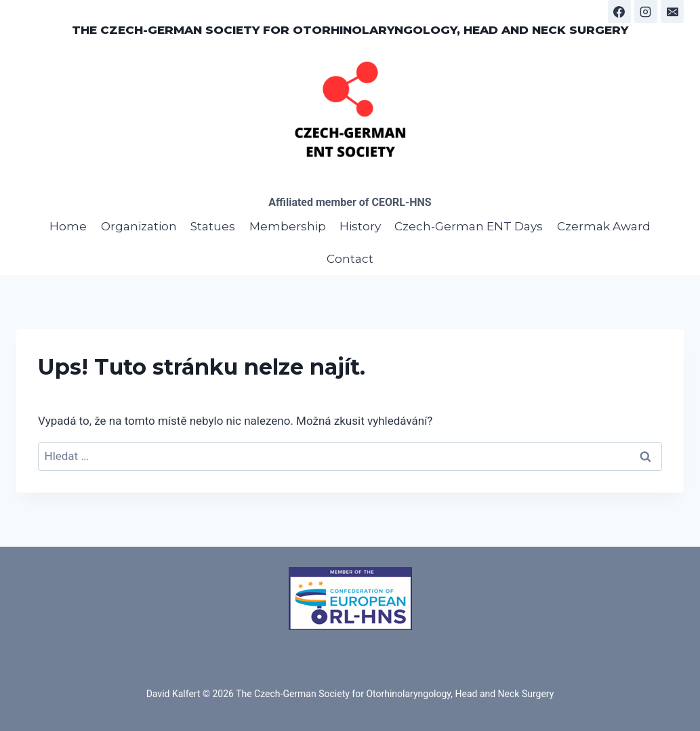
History (360, 226)
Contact (350, 259)
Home (68, 226)
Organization (139, 226)
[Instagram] (646, 12)
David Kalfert (173, 694)
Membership (288, 226)
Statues (213, 226)
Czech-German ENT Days (469, 226)
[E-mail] (672, 12)
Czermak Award (604, 226)
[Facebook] (619, 12)
